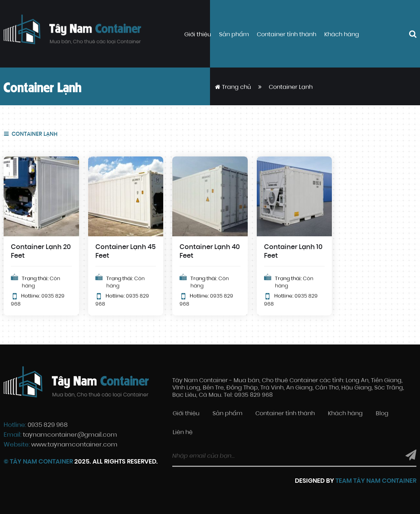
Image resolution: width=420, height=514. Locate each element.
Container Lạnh (34, 134)
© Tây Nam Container (38, 462)
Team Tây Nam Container (376, 481)
